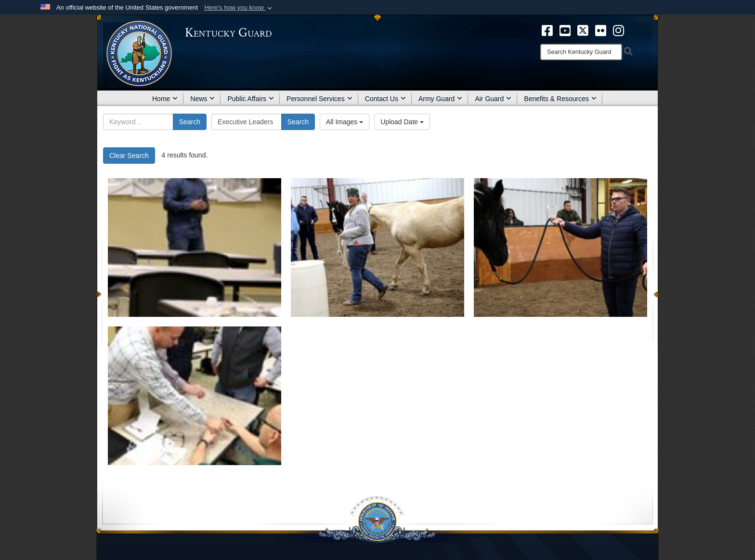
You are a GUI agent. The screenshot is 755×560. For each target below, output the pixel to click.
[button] (239, 8)
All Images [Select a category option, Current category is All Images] (345, 122)
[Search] (581, 52)
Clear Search (129, 156)
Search (190, 122)
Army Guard (440, 99)
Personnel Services (319, 99)
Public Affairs (251, 99)
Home (165, 99)
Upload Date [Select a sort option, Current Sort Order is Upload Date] (402, 122)
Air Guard (493, 99)
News (202, 99)
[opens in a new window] (547, 30)
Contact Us (385, 99)
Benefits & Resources (560, 99)
